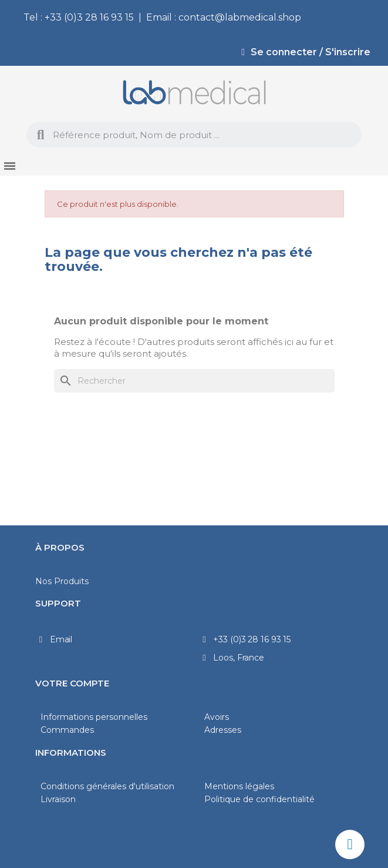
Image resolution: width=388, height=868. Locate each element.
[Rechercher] (194, 381)
